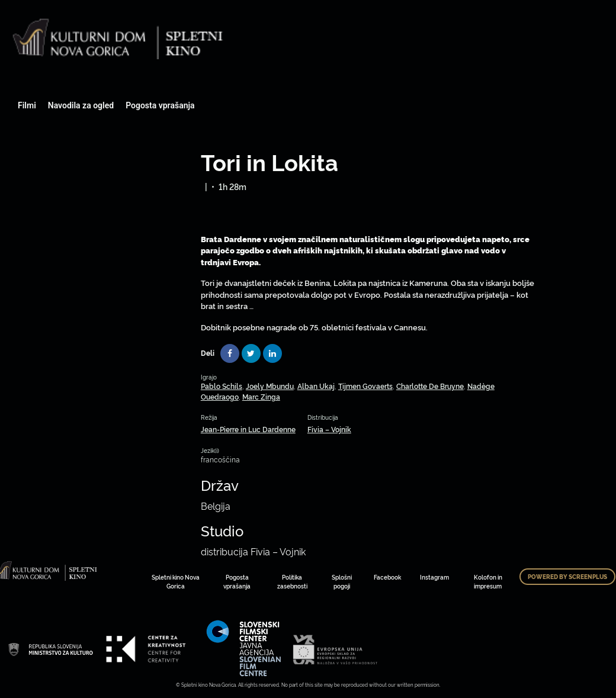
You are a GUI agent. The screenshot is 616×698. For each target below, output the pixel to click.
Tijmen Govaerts (365, 386)
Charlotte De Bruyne (430, 386)
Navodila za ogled (81, 105)
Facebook (387, 577)
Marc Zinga (261, 396)
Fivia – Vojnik (329, 429)
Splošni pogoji (342, 581)
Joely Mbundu (270, 386)
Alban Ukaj (316, 386)
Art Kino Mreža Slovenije (50, 649)
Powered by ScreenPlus (567, 577)
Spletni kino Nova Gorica (176, 581)
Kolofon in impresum (488, 581)
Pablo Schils (222, 386)
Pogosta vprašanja (160, 105)
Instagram (434, 577)
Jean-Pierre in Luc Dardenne (248, 429)
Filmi (27, 105)
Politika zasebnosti (292, 581)
